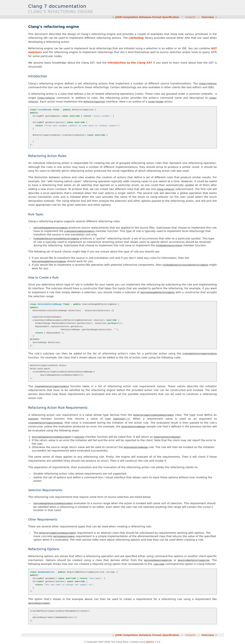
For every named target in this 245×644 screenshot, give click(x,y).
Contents (190, 17)
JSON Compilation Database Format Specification (147, 17)
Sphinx (150, 641)
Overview (208, 17)
